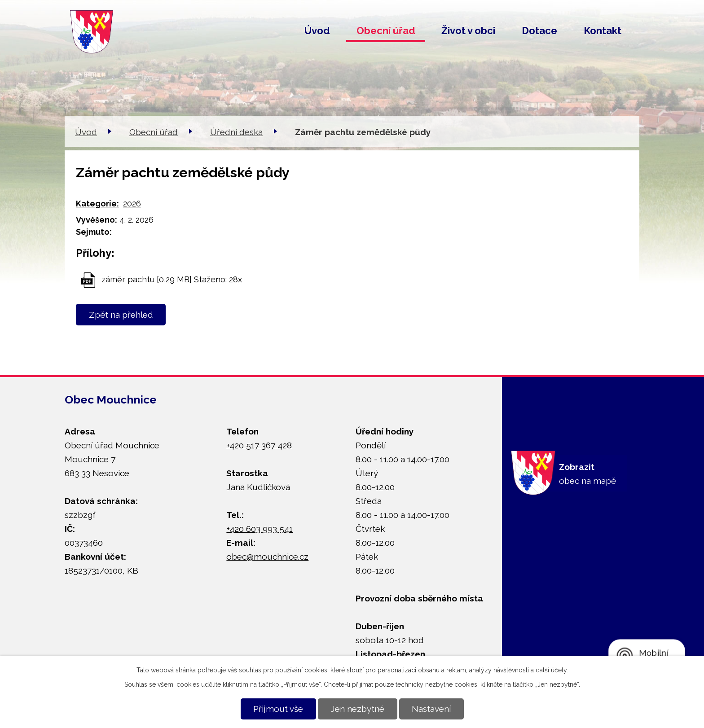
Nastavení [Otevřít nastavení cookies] (431, 709)
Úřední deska (236, 132)
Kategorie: (97, 204)
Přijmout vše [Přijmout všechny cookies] (278, 709)
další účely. (552, 670)
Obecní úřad (386, 31)
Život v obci (468, 31)
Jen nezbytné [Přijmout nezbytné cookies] (357, 709)
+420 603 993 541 (260, 529)
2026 (132, 204)
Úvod (317, 31)
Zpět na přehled (121, 315)
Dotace (539, 31)
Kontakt (603, 31)
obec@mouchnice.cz (267, 557)
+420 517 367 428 (259, 445)
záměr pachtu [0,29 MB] (147, 279)
